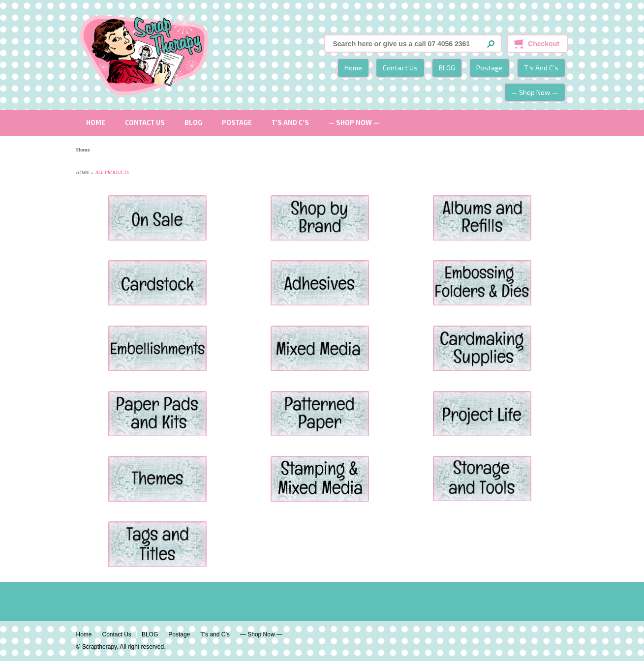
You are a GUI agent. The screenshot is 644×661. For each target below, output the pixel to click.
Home (353, 68)
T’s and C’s (541, 68)
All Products (112, 172)
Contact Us (400, 68)
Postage (490, 68)
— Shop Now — (535, 92)
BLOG (447, 68)
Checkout (544, 44)
